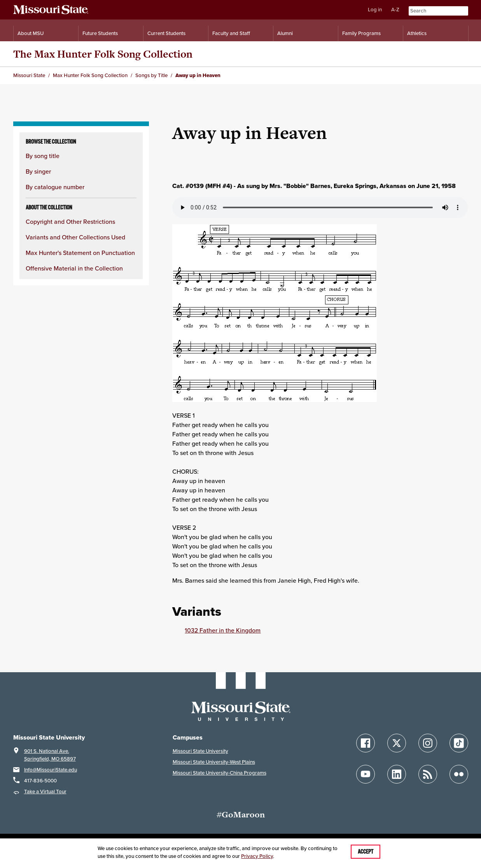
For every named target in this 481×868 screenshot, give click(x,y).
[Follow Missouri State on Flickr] (459, 774)
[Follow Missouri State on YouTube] (366, 774)
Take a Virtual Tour (45, 792)
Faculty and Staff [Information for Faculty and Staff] (231, 33)
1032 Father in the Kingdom (223, 630)
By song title (43, 156)
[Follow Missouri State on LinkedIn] (397, 774)
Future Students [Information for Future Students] (100, 33)
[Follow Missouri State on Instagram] (428, 743)
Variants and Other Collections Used (75, 237)
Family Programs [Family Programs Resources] (361, 33)
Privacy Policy (257, 856)
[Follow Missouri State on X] (397, 743)
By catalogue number (55, 187)
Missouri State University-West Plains (214, 762)
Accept (366, 852)
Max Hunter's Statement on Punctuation (80, 253)
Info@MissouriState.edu (51, 770)
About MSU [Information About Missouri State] (31, 33)
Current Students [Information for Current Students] (166, 33)
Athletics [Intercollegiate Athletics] (417, 33)
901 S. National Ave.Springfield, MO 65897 (50, 755)
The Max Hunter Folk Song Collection (103, 54)
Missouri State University (200, 751)
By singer (38, 171)
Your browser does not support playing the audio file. (320, 207)
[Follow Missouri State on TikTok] (459, 743)
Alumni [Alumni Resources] (285, 33)
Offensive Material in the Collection (74, 268)
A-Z (395, 10)
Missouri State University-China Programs (220, 773)
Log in (375, 10)
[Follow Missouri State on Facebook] (366, 743)
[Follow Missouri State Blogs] (428, 774)
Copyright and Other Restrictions (70, 221)
